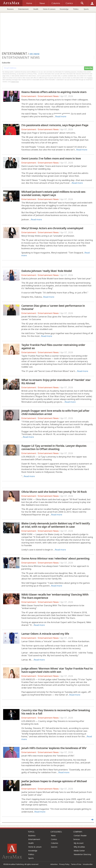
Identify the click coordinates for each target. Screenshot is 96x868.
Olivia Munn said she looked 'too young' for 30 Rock (54, 492)
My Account (79, 843)
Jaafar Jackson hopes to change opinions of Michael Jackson (54, 783)
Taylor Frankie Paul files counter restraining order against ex (53, 346)
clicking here (15, 82)
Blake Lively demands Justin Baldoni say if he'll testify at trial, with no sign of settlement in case (56, 525)
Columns (55, 843)
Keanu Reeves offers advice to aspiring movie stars (54, 92)
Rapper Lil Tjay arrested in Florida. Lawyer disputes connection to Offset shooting (54, 447)
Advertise (54, 864)
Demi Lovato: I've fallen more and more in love (51, 158)
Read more (61, 116)
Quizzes (54, 847)
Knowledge (64, 9)
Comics (54, 839)
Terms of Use (76, 864)
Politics (76, 9)
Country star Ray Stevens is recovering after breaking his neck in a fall (56, 712)
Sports (86, 9)
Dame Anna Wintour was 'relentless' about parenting (55, 558)
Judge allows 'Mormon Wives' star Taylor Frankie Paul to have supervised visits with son (57, 670)
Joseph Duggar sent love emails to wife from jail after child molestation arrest (55, 412)
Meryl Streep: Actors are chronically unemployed (52, 228)
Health (36, 9)
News (53, 836)
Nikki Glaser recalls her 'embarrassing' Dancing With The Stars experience (55, 596)
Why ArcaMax (79, 847)
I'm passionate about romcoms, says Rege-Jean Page (55, 125)
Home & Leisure (49, 9)
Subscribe (88, 68)
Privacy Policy (64, 864)
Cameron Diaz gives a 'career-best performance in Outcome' (53, 307)
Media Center (79, 851)
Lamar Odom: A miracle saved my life (45, 634)
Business (10, 9)
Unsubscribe (88, 864)
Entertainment (23, 9)
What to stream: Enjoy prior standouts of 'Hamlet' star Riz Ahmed (56, 381)
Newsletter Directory (82, 854)
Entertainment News (48, 96)
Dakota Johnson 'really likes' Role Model (47, 271)
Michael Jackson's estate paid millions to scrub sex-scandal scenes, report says (54, 193)
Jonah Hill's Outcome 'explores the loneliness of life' (54, 748)
